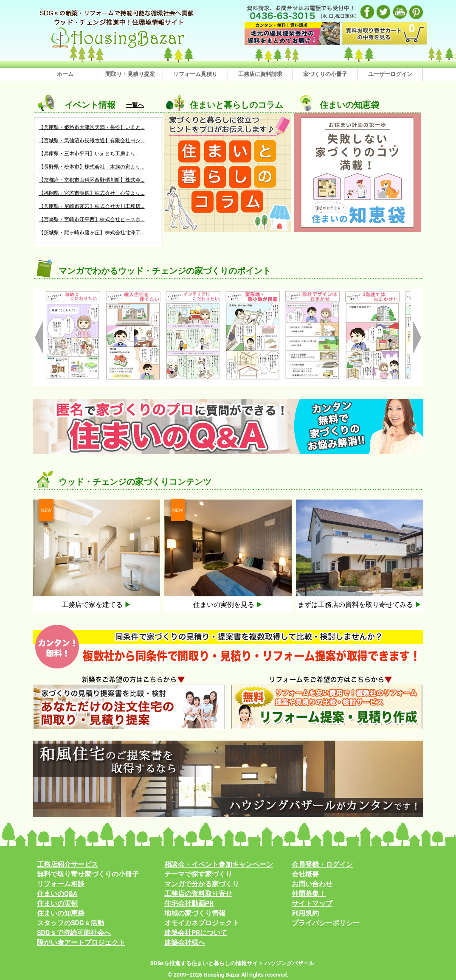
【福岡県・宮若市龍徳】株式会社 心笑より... (92, 193)
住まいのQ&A (57, 894)
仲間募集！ (309, 894)
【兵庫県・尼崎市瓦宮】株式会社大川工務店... (92, 206)
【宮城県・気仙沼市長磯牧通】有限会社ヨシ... (92, 140)
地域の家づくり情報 (195, 913)
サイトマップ (312, 904)
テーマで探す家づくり (198, 874)
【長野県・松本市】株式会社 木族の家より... (92, 167)
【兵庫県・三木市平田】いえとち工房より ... (90, 154)
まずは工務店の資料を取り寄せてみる (360, 605)
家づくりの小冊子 (325, 74)
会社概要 (305, 874)
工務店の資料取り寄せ (198, 894)
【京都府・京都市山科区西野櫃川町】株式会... (92, 180)
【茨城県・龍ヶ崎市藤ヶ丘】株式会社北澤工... (92, 233)
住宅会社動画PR (189, 904)
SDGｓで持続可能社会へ (74, 933)
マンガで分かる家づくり (202, 884)
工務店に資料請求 (260, 74)
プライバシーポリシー (326, 923)
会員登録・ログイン (322, 865)
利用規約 (305, 913)
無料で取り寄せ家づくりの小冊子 (88, 874)
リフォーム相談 (61, 884)
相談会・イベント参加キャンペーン (219, 865)
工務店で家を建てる (96, 605)
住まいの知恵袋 (61, 913)
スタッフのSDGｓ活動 (70, 923)
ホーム (65, 74)
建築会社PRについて (196, 933)
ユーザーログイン (390, 74)
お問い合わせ (312, 884)
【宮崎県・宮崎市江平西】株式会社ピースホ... (92, 219)
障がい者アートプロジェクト (81, 943)
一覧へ (135, 105)
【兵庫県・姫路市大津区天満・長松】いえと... (92, 127)
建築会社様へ (185, 943)
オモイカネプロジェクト (202, 923)
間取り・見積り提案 (130, 74)
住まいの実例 (57, 904)
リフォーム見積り (195, 74)
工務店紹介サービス (68, 865)
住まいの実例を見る (228, 605)
